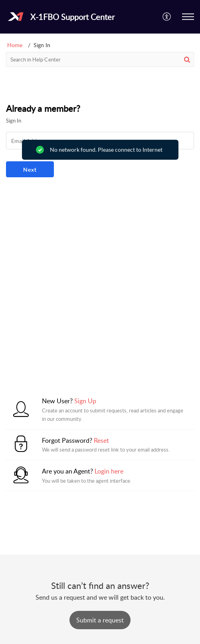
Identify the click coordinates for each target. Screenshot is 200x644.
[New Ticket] (100, 620)
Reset (101, 440)
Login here (109, 471)
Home (15, 45)
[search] (100, 59)
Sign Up (85, 401)
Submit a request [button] (100, 620)
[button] (167, 17)
